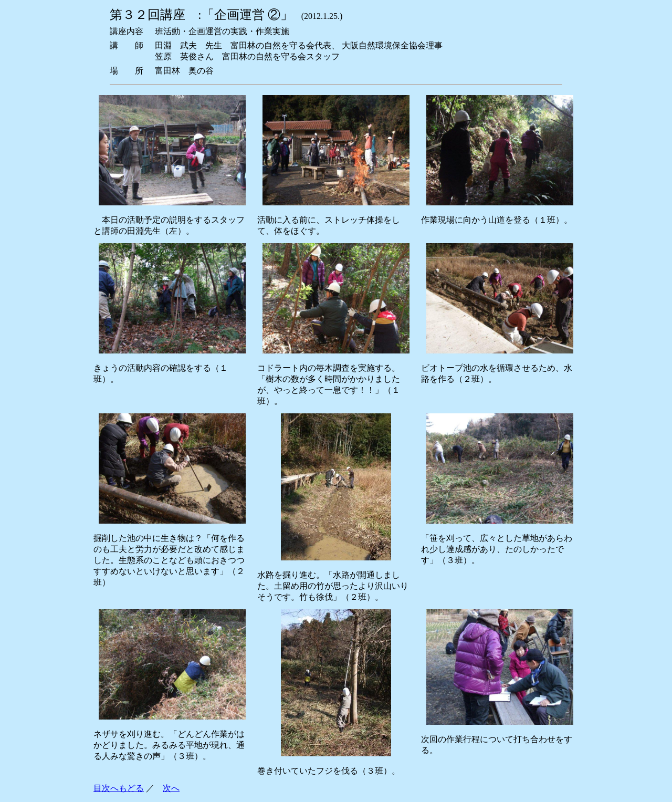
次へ (171, 788)
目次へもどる (119, 788)
